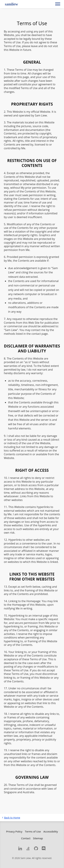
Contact (26, 838)
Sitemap (38, 838)
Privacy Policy (14, 831)
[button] (58, 4)
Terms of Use (33, 831)
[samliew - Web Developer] (11, 4)
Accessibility (51, 831)
